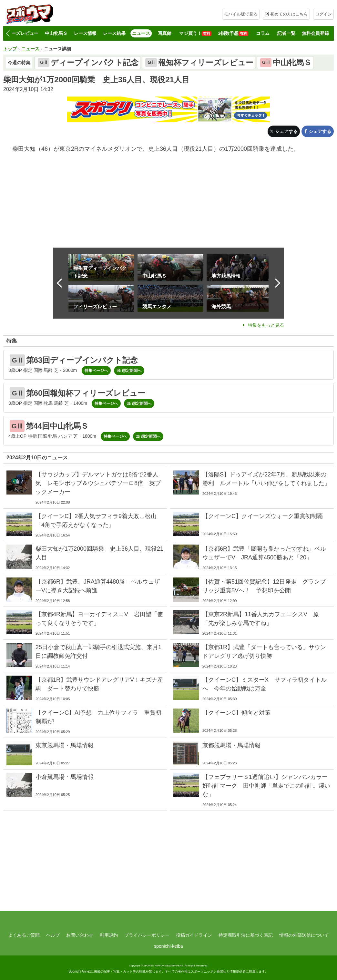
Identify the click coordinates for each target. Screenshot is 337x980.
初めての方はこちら (289, 14)
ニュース (141, 33)
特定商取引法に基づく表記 (246, 935)
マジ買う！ (195, 33)
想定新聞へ (132, 371)
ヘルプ (53, 935)
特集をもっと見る (266, 325)
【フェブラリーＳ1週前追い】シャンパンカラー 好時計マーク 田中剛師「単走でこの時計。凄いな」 (268, 786)
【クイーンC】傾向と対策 (236, 713)
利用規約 (109, 935)
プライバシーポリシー (147, 935)
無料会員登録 (315, 33)
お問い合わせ (80, 935)
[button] (8, 34)
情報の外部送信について (304, 935)
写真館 (165, 33)
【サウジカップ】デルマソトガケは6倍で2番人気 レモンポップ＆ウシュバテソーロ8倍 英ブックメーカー (98, 483)
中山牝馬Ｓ (56, 33)
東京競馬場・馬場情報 (65, 745)
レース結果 (114, 33)
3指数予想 (233, 33)
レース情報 (85, 33)
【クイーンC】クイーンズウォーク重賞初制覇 (263, 516)
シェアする (286, 131)
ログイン (323, 14)
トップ (10, 49)
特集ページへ (96, 371)
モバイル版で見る (241, 14)
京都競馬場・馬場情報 (231, 745)
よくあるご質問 (24, 935)
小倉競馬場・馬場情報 (65, 777)
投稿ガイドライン (194, 935)
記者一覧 (286, 33)
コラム (263, 33)
